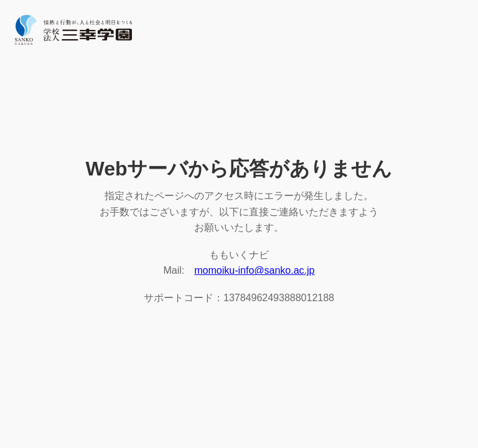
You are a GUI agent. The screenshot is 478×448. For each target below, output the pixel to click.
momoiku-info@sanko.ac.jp (254, 270)
